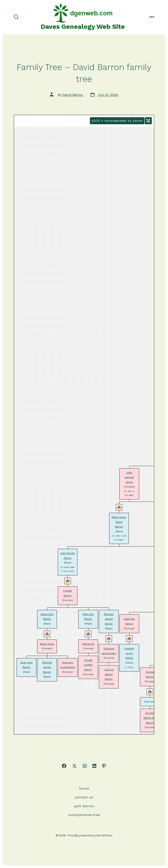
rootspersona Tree (84, 815)
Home (84, 788)
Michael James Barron (109, 619)
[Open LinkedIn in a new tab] (94, 766)
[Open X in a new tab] (74, 766)
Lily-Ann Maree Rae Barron (150, 718)
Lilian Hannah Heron (129, 477)
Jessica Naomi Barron (109, 674)
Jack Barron (84, 806)
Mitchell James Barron (47, 667)
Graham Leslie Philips (129, 653)
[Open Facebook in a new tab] (64, 766)
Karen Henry (47, 644)
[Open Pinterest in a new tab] (104, 766)
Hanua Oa (88, 644)
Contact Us (84, 797)
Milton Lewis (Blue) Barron (119, 522)
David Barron (73, 95)
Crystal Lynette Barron (88, 665)
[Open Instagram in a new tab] (85, 766)
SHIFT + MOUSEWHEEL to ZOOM (117, 121)
